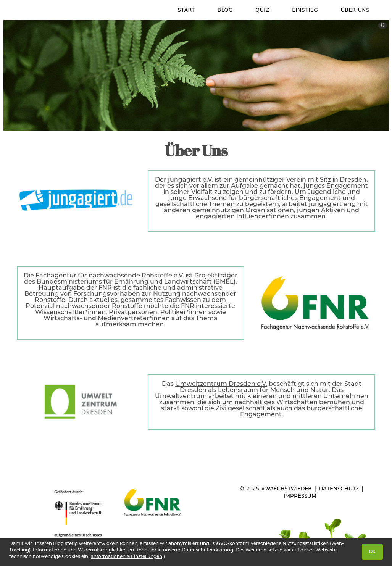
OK (372, 551)
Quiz (262, 10)
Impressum (300, 496)
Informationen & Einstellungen (127, 556)
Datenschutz (339, 489)
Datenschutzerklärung (207, 550)
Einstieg (305, 10)
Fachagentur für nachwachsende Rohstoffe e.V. (110, 275)
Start (186, 10)
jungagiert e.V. (190, 180)
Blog (225, 10)
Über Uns (355, 10)
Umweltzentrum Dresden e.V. (221, 384)
